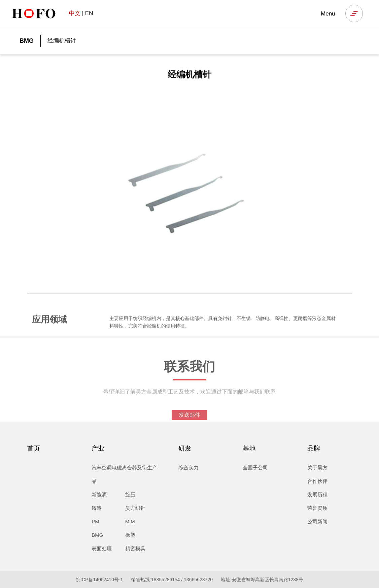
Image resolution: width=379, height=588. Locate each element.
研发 (185, 448)
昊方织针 (135, 508)
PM (95, 521)
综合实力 (188, 468)
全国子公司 (255, 468)
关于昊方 (317, 468)
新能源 (99, 494)
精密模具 (135, 548)
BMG (27, 41)
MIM (130, 521)
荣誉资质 (317, 508)
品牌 (314, 448)
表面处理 (102, 548)
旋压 (130, 494)
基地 (249, 448)
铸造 (97, 508)
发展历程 (317, 494)
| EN (81, 13)
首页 (34, 448)
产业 (98, 448)
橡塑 (130, 535)
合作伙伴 (317, 481)
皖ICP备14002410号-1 (99, 580)
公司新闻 (317, 521)
